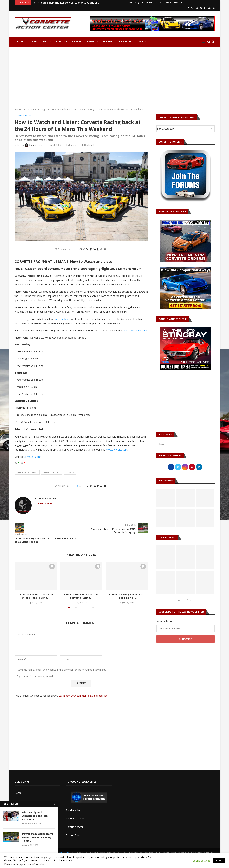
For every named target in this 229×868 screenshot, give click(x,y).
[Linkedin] (205, 8)
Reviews (107, 41)
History (91, 41)
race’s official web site (135, 330)
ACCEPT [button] (219, 860)
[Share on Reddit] (101, 249)
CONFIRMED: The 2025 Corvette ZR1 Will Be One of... (70, 3)
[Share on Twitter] (87, 249)
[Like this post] (81, 249)
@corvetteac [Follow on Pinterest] (185, 600)
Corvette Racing (37, 109)
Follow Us (162, 444)
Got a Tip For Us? (174, 3)
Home (20, 41)
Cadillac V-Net (74, 810)
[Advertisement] (115, 76)
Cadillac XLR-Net (75, 818)
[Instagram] (197, 8)
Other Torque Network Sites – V (143, 3)
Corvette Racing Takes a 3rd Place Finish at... (127, 596)
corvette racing (52, 472)
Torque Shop (73, 835)
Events (47, 41)
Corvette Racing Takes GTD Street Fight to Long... (36, 596)
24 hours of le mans (27, 472)
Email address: (165, 621)
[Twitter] (192, 8)
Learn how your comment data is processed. (83, 696)
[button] (34, 3)
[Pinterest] (201, 8)
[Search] (209, 42)
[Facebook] (188, 8)
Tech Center (124, 41)
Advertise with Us (24, 801)
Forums (60, 41)
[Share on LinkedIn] (95, 249)
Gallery (77, 41)
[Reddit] (209, 8)
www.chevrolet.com (116, 450)
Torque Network (75, 827)
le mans (70, 472)
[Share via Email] (105, 249)
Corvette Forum (23, 818)
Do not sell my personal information (25, 864)
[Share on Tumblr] (98, 249)
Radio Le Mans (62, 319)
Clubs (34, 41)
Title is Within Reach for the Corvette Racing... (81, 596)
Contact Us (21, 810)
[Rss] (214, 8)
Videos (143, 41)
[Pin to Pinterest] (91, 249)
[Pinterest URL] (166, 557)
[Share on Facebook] (84, 249)
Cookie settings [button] (201, 861)
